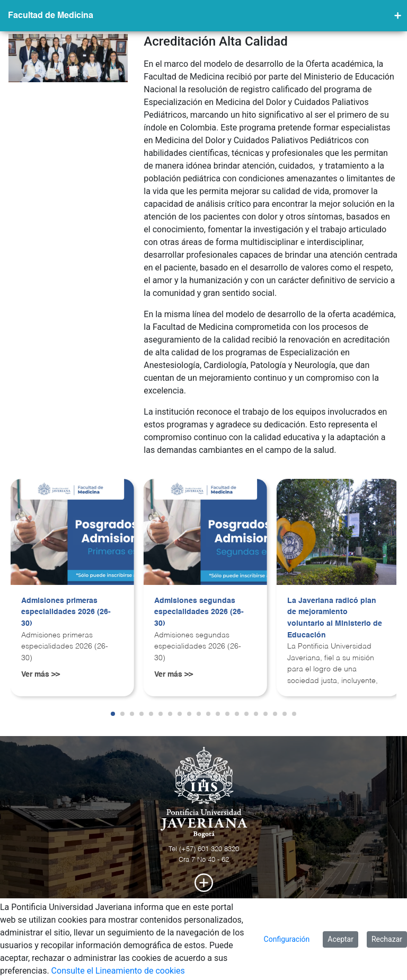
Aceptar (340, 939)
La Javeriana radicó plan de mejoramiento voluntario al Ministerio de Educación (335, 618)
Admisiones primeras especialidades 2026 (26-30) (66, 612)
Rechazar (387, 939)
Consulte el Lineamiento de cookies (118, 971)
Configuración (287, 939)
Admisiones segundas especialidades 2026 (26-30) (199, 612)
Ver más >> (41, 675)
